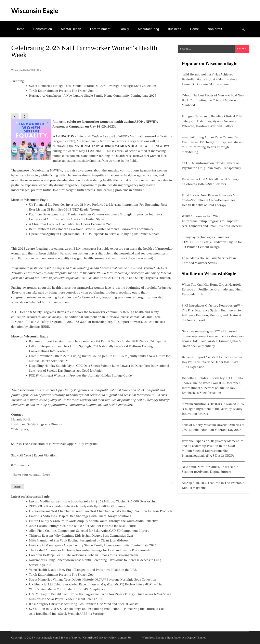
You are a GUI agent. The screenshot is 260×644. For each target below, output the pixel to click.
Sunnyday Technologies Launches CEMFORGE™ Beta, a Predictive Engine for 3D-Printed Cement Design (212, 242)
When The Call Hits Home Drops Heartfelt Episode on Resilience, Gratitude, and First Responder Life (212, 290)
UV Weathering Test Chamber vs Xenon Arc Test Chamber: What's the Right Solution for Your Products (101, 511)
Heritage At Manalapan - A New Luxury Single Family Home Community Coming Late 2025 (93, 96)
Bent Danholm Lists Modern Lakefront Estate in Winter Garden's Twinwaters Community (91, 229)
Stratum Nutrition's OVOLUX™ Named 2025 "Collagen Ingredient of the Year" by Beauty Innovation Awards (213, 409)
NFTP (70, 141)
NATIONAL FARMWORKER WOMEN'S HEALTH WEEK (114, 146)
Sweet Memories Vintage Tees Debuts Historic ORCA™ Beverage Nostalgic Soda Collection (93, 86)
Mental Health (71, 29)
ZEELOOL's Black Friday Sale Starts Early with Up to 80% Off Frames (77, 506)
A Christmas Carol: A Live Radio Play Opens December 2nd (70, 224)
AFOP (123, 136)
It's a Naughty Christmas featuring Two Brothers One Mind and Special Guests (84, 604)
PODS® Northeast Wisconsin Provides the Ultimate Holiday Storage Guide (80, 376)
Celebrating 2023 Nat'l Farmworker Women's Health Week (84, 51)
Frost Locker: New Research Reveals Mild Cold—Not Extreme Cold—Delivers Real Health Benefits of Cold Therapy (211, 200)
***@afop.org (20, 429)
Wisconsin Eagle (35, 10)
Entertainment (100, 29)
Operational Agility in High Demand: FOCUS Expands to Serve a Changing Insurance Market (94, 234)
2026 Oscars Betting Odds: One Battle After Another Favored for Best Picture (82, 526)
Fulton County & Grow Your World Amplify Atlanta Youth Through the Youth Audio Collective (94, 521)
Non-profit (215, 29)
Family (124, 29)
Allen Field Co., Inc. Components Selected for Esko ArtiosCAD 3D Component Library (89, 531)
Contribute (90, 638)
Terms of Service (71, 638)
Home (20, 29)
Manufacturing (148, 29)
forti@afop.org (102, 322)
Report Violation (45, 456)
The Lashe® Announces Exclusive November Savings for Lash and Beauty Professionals (90, 550)
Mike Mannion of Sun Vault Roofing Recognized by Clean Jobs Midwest (79, 541)
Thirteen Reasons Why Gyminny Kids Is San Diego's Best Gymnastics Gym (81, 536)
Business (175, 29)
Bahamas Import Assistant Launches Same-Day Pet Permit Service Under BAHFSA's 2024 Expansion (99, 342)
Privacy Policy (107, 638)
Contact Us (125, 638)
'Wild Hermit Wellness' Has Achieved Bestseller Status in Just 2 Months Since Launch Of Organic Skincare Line (210, 80)
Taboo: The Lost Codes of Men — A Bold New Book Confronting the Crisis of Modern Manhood (213, 100)
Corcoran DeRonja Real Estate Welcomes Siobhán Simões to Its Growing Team (84, 555)
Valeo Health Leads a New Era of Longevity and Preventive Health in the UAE (83, 570)
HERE (45, 327)
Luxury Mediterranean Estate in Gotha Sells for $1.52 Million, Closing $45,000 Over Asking (93, 502)
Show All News (21, 456)
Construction (43, 29)
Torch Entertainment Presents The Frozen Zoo (61, 91)
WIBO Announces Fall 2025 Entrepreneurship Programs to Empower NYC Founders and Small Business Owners (212, 221)
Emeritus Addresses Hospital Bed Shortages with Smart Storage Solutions (80, 516)
